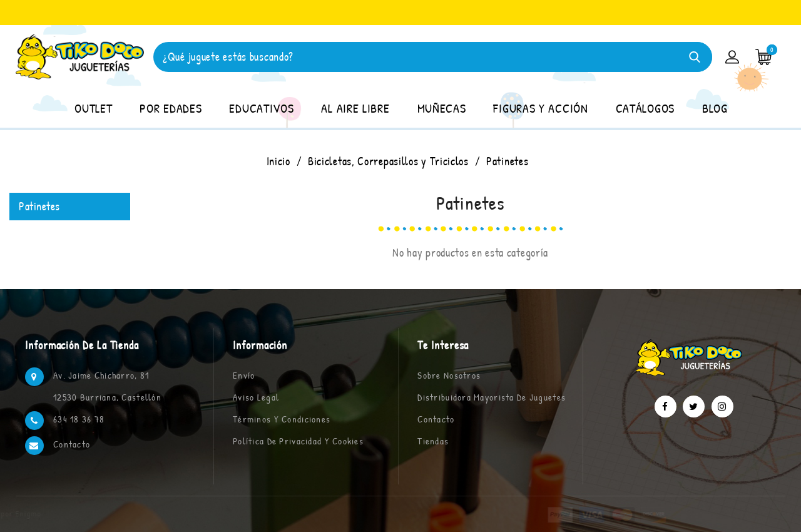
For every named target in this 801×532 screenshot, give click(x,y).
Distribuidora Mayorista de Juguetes (492, 397)
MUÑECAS (442, 108)
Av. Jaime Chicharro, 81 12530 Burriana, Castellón (107, 386)
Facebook (666, 407)
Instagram (722, 407)
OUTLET (93, 108)
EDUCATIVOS (261, 108)
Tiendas (433, 441)
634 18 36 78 (79, 419)
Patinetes (39, 206)
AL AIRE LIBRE (355, 108)
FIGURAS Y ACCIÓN (540, 108)
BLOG (715, 108)
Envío (244, 375)
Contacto (72, 444)
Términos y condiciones (282, 419)
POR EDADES (171, 108)
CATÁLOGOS (645, 108)
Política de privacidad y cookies (298, 441)
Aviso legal (256, 397)
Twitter (694, 407)
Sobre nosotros (449, 375)
